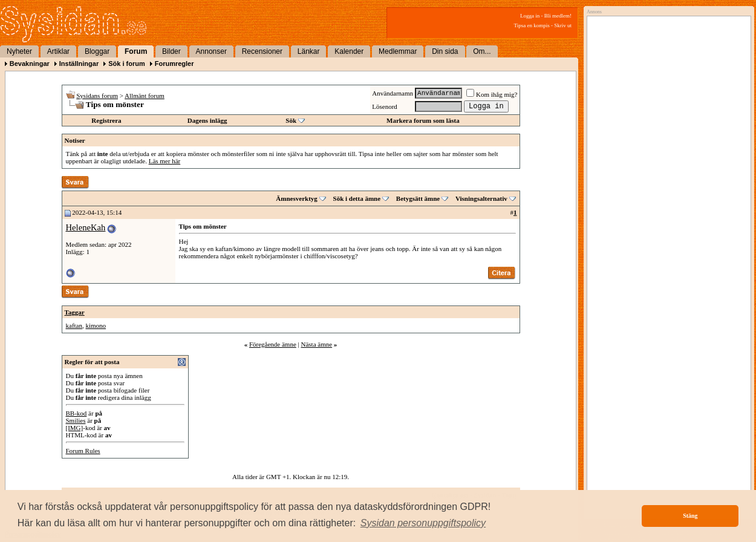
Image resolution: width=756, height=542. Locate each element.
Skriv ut (563, 25)
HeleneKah (86, 227)
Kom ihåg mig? (492, 94)
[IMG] (75, 428)
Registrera (106, 120)
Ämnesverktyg (296, 198)
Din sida (445, 51)
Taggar (75, 312)
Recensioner (262, 51)
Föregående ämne (273, 344)
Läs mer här (165, 161)
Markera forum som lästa (423, 120)
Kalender (349, 51)
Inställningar (79, 64)
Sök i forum (127, 64)
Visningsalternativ (481, 198)
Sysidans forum (97, 96)
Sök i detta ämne (357, 198)
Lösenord (385, 106)
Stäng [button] (690, 516)
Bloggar (97, 51)
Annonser (211, 51)
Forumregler (174, 64)
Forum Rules (83, 451)
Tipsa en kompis (532, 25)
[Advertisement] (666, 143)
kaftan (74, 325)
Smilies (76, 420)
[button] (423, 523)
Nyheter (19, 51)
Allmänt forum (145, 96)
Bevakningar (30, 64)
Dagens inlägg (207, 120)
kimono (96, 325)
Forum (136, 51)
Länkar (309, 51)
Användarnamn (393, 93)
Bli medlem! (558, 16)
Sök (291, 120)
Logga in (530, 16)
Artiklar (58, 51)
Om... (482, 51)
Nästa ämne (316, 344)
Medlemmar (398, 51)
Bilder (171, 51)
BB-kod (77, 413)
